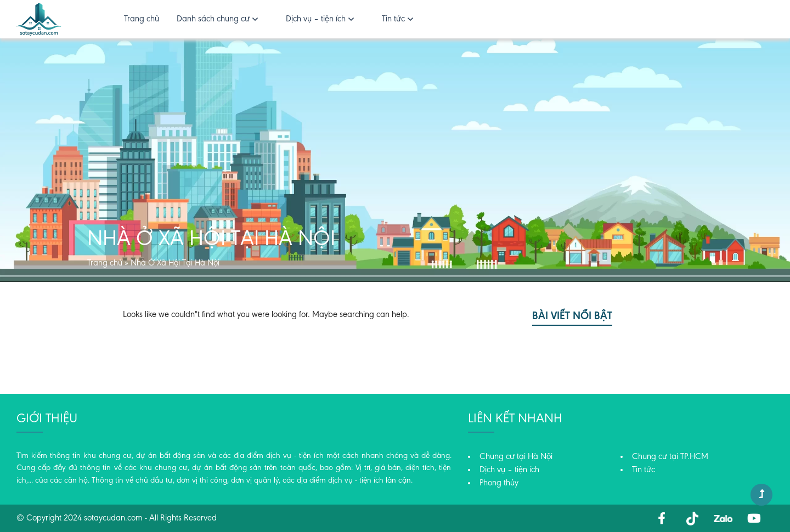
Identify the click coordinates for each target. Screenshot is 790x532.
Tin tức (393, 19)
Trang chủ (142, 19)
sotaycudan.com (113, 518)
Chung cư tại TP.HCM (670, 457)
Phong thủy (499, 483)
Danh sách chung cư (213, 19)
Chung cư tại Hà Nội (516, 457)
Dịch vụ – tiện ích (316, 19)
